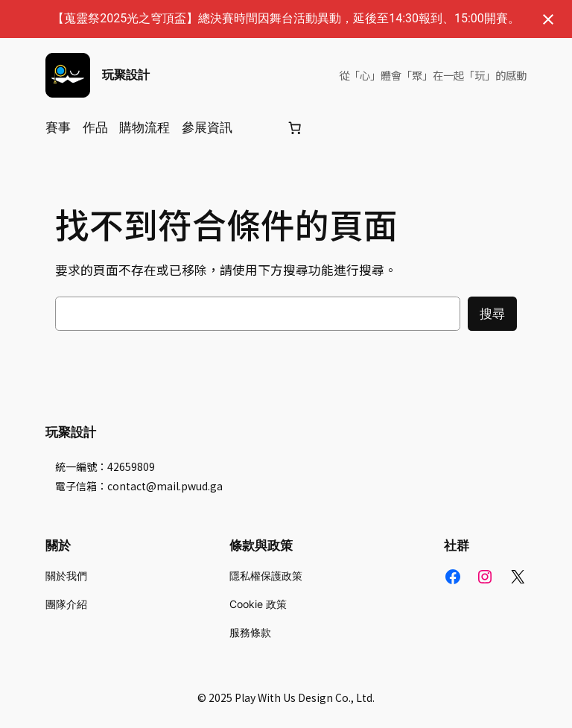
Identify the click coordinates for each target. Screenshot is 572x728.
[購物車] (295, 127)
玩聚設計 (126, 75)
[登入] (259, 128)
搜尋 (492, 314)
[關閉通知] (548, 19)
